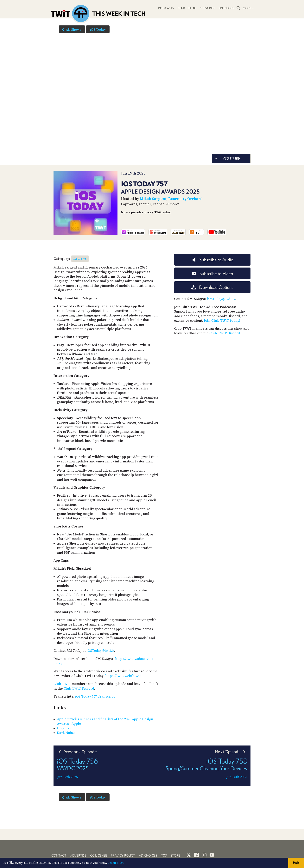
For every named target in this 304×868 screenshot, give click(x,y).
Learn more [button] (116, 863)
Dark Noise (66, 733)
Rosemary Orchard (185, 199)
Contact (59, 855)
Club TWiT (62, 684)
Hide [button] (296, 863)
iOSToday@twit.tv (100, 651)
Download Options (212, 287)
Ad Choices (148, 855)
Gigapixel (65, 728)
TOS (164, 855)
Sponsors (226, 8)
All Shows (71, 29)
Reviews (80, 258)
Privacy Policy (123, 855)
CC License (99, 855)
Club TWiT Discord (79, 689)
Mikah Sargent (153, 199)
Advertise (78, 855)
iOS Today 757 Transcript (95, 696)
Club (181, 8)
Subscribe (208, 8)
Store (175, 855)
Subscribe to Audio (212, 260)
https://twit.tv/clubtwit (123, 676)
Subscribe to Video (212, 273)
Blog (192, 8)
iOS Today (98, 30)
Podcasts (166, 8)
